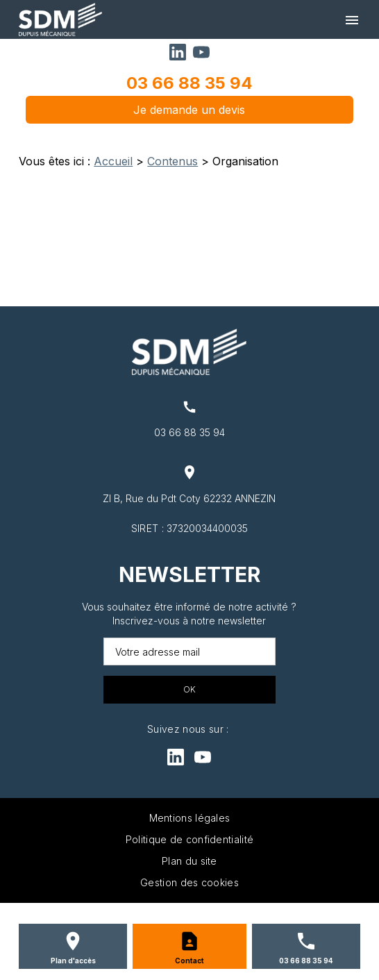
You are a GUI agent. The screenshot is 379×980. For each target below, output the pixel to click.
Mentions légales (190, 818)
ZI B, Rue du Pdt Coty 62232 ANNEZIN (189, 498)
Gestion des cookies (189, 882)
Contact (189, 961)
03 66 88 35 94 (189, 83)
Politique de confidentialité (189, 839)
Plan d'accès (73, 961)
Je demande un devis (189, 110)
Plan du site (189, 861)
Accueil (113, 161)
